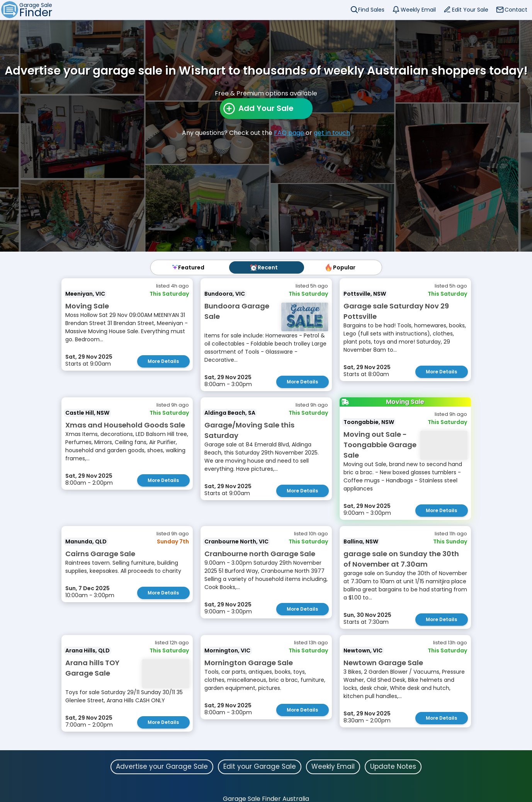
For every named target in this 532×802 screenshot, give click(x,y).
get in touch (332, 133)
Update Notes (393, 766)
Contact (516, 10)
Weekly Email (418, 10)
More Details (163, 361)
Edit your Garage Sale (260, 766)
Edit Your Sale (470, 10)
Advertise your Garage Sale (162, 766)
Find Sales (371, 10)
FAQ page (289, 133)
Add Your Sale (266, 108)
